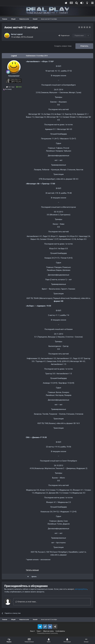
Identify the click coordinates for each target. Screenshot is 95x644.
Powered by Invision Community (48, 633)
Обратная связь (48, 631)
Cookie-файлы (60, 631)
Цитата (34, 577)
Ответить (84, 46)
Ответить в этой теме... (26, 602)
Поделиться (64, 35)
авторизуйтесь (81, 589)
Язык (33, 631)
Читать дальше (32, 570)
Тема (39, 631)
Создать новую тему (63, 46)
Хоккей (30, 37)
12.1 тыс (10, 87)
